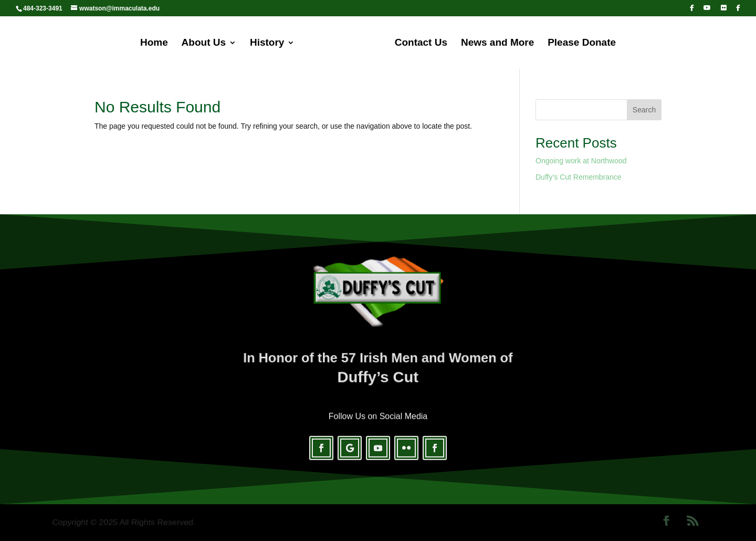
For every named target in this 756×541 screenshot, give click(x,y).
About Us (204, 43)
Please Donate (582, 43)
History (267, 43)
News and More (497, 43)
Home (154, 43)
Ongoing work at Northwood (581, 161)
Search (644, 110)
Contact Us (421, 43)
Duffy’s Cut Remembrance (579, 177)
